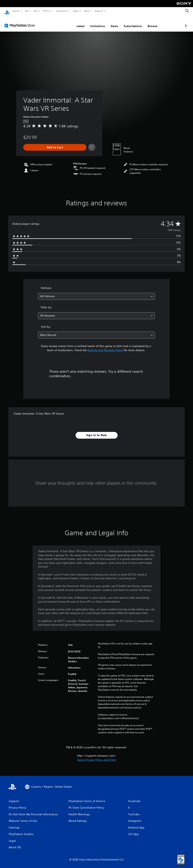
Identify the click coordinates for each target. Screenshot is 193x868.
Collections (77, 22)
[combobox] (96, 293)
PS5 (27, 11)
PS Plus (47, 11)
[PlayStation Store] (21, 22)
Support (99, 11)
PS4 (36, 11)
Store (87, 11)
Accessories (61, 11)
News (76, 11)
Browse (132, 22)
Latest (60, 22)
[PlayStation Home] (7, 11)
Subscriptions (112, 22)
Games (16, 11)
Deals (93, 22)
